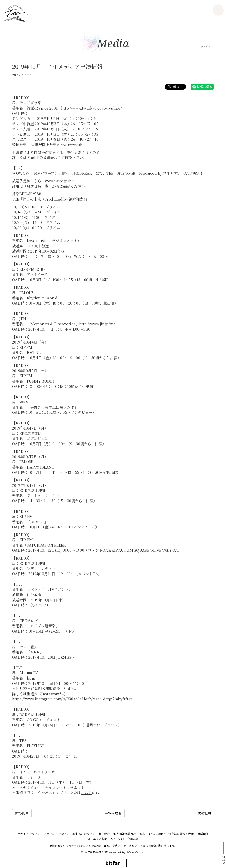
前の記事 (22, 813)
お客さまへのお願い (152, 834)
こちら (86, 793)
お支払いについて (84, 834)
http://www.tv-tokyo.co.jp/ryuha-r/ (92, 108)
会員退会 (133, 839)
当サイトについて (29, 834)
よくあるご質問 (97, 839)
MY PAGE (117, 839)
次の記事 (204, 813)
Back (205, 47)
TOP (223, 860)
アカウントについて (56, 834)
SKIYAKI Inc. (136, 852)
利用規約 (104, 834)
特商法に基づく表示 (181, 834)
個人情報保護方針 (125, 834)
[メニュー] (218, 10)
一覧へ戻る (113, 813)
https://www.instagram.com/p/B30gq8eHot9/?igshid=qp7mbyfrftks (72, 699)
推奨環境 (203, 834)
